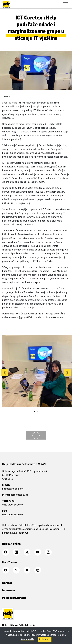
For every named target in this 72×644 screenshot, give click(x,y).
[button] (5, 372)
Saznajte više (27, 639)
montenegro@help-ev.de (15, 495)
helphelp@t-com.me (13, 489)
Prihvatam (45, 639)
